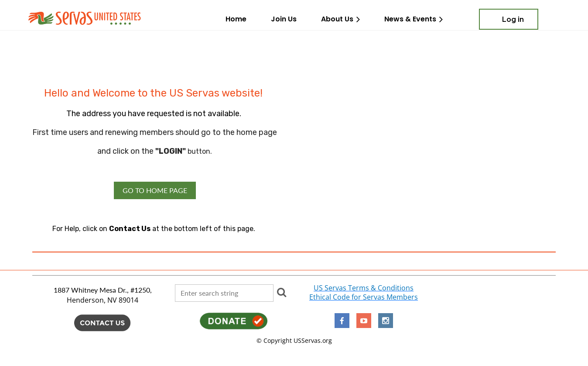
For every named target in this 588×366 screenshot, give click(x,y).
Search (282, 292)
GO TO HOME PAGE (155, 190)
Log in (513, 19)
